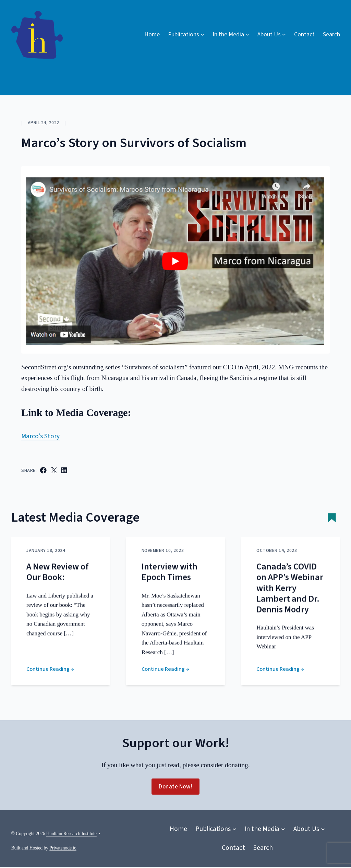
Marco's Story (40, 436)
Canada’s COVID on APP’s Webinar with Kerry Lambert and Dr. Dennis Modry (290, 597)
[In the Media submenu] (231, 35)
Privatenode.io (63, 849)
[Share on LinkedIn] (64, 470)
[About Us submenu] (272, 35)
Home (152, 34)
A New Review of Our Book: (57, 581)
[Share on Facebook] (43, 470)
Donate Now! (175, 788)
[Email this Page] (54, 470)
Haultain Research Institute (71, 834)
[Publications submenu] (186, 35)
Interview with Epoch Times (170, 581)
